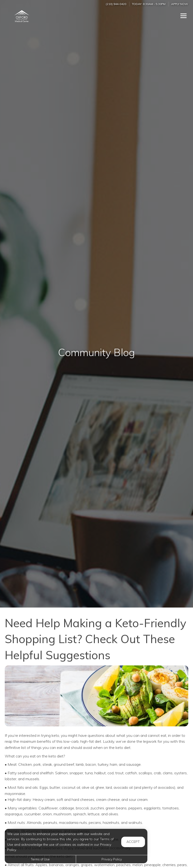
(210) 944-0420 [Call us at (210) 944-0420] (116, 4)
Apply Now (180, 4)
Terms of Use (40, 859)
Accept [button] (133, 842)
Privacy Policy (112, 859)
